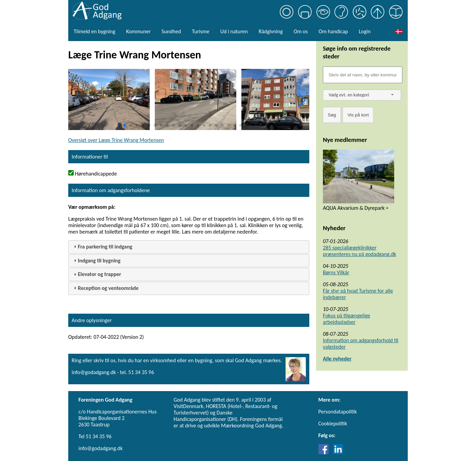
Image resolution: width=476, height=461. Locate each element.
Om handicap (333, 31)
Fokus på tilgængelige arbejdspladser (346, 319)
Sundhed (171, 31)
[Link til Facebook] (325, 452)
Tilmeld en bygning (94, 31)
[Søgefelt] (363, 75)
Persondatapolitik (338, 412)
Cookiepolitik (333, 423)
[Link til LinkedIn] (338, 452)
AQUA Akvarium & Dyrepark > (356, 208)
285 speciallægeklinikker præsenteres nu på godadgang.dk (360, 251)
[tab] (189, 247)
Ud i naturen (234, 31)
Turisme (200, 31)
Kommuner (138, 31)
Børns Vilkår (336, 272)
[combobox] (362, 95)
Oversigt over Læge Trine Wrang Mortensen (116, 140)
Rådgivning (271, 31)
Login (365, 31)
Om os (301, 31)
